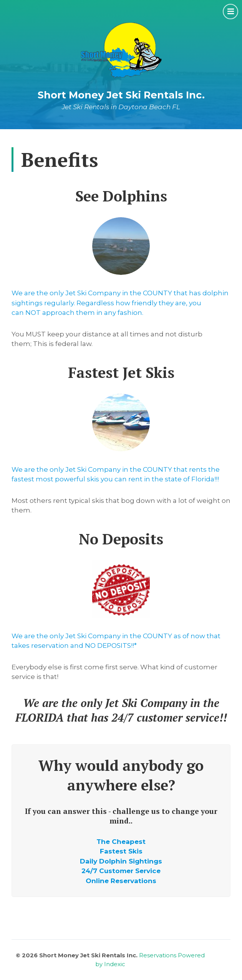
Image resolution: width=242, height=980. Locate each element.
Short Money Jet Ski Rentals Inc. (121, 95)
